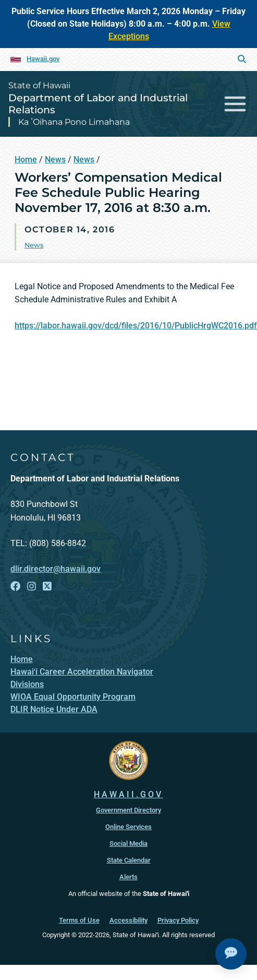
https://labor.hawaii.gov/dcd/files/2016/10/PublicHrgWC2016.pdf (136, 326)
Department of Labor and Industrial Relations (98, 104)
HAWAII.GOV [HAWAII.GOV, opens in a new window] (128, 794)
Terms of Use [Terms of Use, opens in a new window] (79, 920)
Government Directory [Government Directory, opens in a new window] (128, 810)
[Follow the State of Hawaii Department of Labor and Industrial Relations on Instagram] (32, 587)
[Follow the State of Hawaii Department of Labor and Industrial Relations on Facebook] (15, 587)
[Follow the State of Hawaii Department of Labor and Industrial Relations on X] (47, 587)
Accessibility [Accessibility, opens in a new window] (128, 920)
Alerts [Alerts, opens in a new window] (128, 877)
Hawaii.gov (43, 59)
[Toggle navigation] (235, 104)
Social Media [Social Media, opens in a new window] (128, 843)
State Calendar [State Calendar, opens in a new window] (129, 860)
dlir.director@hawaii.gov (56, 569)
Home (26, 160)
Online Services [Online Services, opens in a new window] (128, 827)
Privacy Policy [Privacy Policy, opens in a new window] (178, 920)
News (55, 160)
